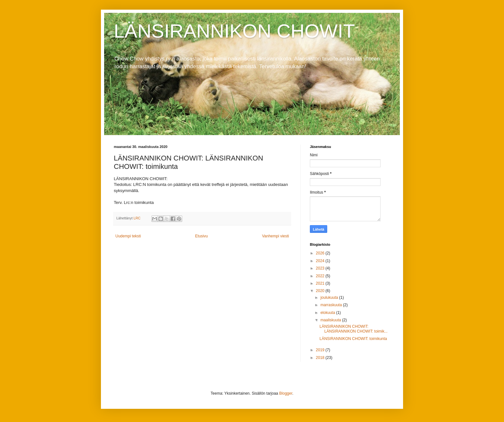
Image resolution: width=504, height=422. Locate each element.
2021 (321, 283)
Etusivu (201, 236)
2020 (321, 291)
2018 (321, 358)
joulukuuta (330, 298)
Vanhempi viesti (275, 236)
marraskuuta (332, 305)
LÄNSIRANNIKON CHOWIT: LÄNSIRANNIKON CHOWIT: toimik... (354, 329)
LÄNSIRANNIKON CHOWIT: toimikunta (353, 339)
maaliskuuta (331, 320)
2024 (321, 261)
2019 (321, 350)
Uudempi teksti (128, 236)
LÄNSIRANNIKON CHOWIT (234, 31)
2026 (321, 253)
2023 (321, 268)
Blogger (286, 393)
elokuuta (328, 313)
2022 (321, 276)
